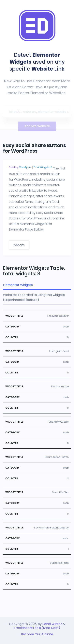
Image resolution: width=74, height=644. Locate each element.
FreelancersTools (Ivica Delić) (37, 628)
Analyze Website (37, 127)
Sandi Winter (52, 624)
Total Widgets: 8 (43, 167)
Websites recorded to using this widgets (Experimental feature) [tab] (34, 297)
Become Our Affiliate (37, 634)
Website (19, 245)
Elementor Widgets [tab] (18, 285)
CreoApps (25, 167)
